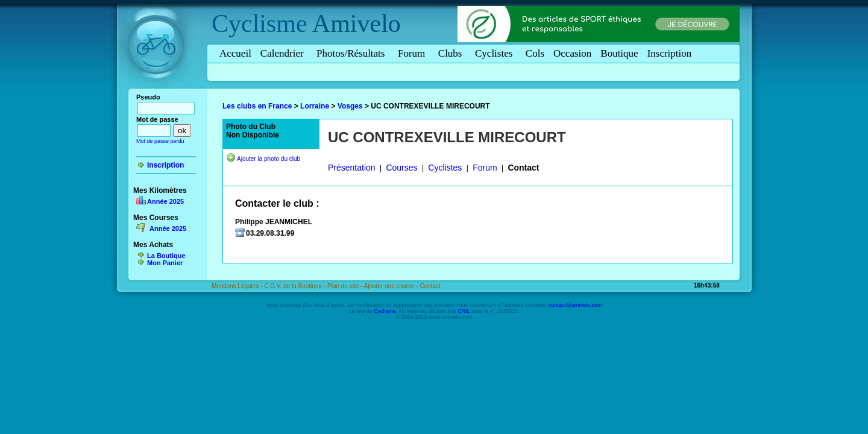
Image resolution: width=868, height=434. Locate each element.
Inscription (670, 53)
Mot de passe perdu (160, 141)
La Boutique (166, 256)
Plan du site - (346, 286)
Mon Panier (165, 263)
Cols (535, 53)
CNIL (464, 311)
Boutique (619, 53)
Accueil (235, 53)
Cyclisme (259, 24)
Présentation (352, 168)
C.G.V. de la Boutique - (296, 286)
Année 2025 (165, 201)
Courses (401, 168)
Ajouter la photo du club (269, 159)
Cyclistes (496, 53)
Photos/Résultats (353, 53)
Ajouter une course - (392, 286)
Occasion (572, 53)
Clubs (452, 53)
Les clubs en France (257, 106)
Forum (414, 53)
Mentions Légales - (238, 286)
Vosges (350, 106)
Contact (523, 168)
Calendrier (284, 53)
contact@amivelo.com (575, 305)
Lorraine (315, 106)
